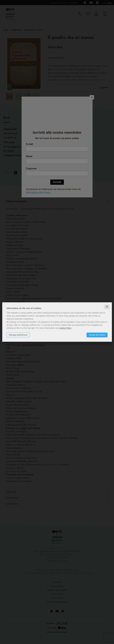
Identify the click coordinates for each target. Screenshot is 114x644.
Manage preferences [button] (18, 335)
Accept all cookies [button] (97, 335)
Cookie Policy (65, 328)
